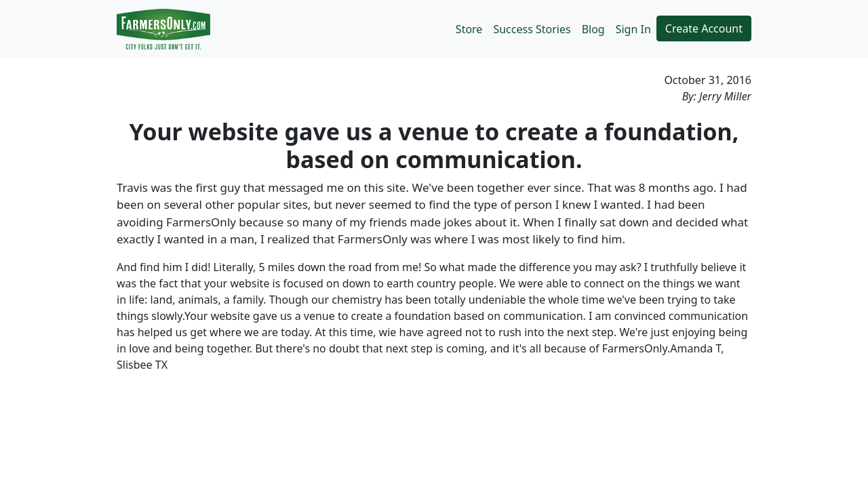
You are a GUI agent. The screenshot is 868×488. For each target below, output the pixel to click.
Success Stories (532, 29)
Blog (593, 29)
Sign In (633, 29)
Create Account (704, 28)
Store (469, 29)
